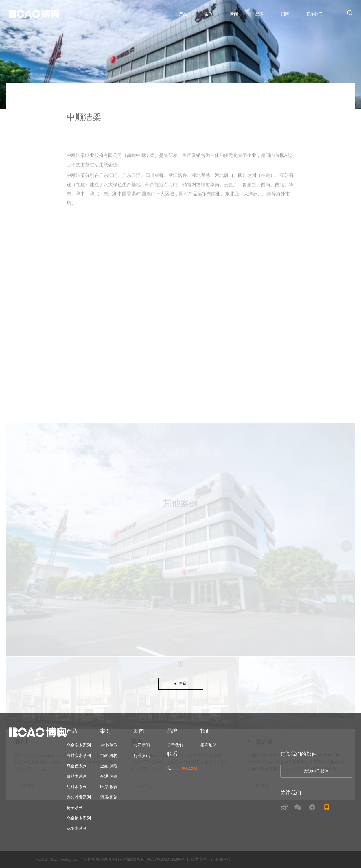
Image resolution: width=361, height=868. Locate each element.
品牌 (259, 14)
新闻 (234, 14)
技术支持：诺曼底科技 (211, 859)
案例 (209, 14)
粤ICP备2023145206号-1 (167, 859)
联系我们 (314, 14)
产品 (183, 14)
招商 (285, 14)
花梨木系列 (77, 829)
